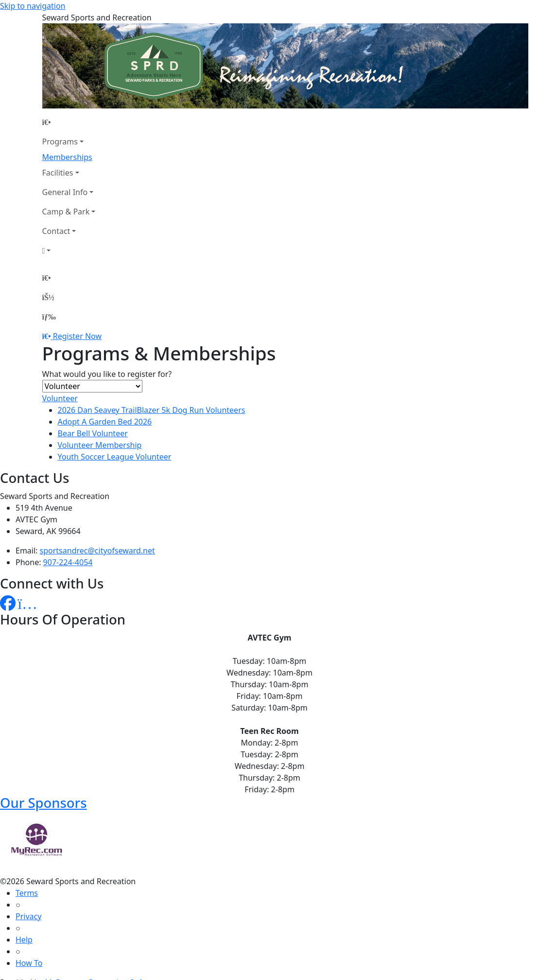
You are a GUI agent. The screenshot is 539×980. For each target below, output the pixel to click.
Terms (27, 893)
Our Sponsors (43, 803)
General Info (65, 192)
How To (29, 963)
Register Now (77, 336)
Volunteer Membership (100, 445)
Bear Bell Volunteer (93, 433)
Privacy (28, 916)
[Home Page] (69, 122)
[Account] (69, 250)
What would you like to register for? (107, 374)
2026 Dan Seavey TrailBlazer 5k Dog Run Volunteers (152, 410)
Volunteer (60, 398)
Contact (56, 231)
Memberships (67, 157)
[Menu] (49, 317)
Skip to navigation (33, 6)
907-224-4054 (68, 562)
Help (24, 940)
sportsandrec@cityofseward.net (97, 551)
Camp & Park (66, 212)
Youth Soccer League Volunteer (115, 457)
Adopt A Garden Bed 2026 (105, 422)
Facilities (58, 173)
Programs (60, 142)
